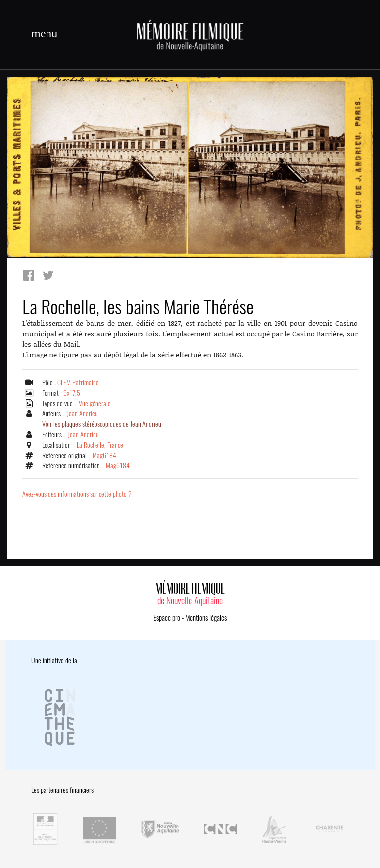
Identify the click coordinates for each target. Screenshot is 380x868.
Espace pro (167, 618)
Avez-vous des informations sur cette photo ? (77, 494)
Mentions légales (206, 618)
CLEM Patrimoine (78, 383)
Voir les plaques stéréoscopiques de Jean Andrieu (102, 424)
